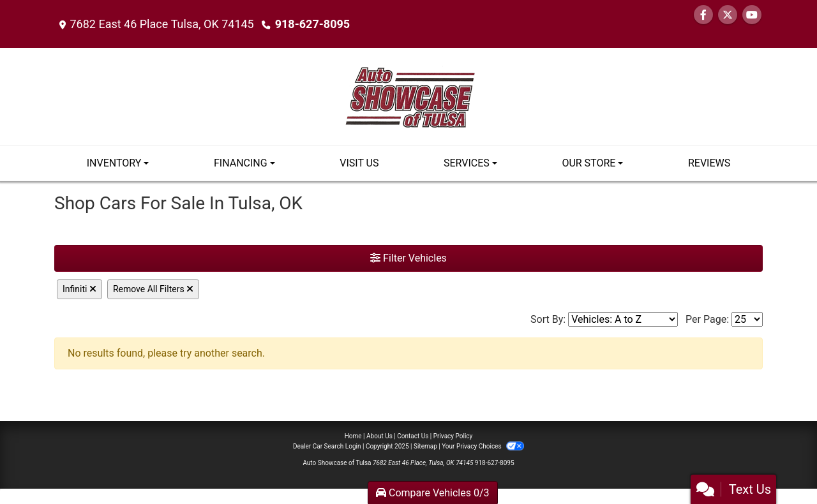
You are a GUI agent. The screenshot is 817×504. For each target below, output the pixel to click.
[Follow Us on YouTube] (752, 15)
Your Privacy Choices (483, 446)
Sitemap (425, 446)
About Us (379, 436)
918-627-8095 (312, 24)
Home (353, 436)
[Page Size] (747, 319)
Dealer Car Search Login (327, 446)
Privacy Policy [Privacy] (453, 436)
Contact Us (413, 436)
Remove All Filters (153, 289)
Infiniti (79, 289)
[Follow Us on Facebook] (703, 15)
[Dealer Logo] (409, 95)
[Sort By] (623, 319)
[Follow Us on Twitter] (728, 15)
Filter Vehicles (408, 258)
